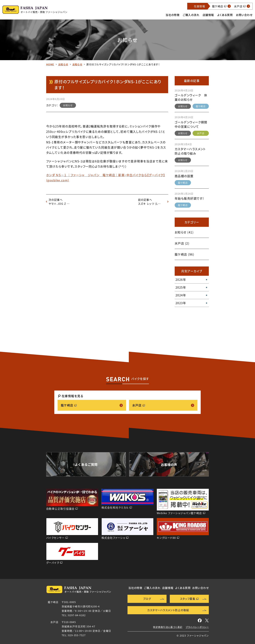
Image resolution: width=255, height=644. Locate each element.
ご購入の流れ (191, 15)
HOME (50, 64)
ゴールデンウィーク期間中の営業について (191, 124)
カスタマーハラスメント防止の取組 (168, 610)
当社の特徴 (173, 15)
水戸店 (201, 133)
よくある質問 (225, 15)
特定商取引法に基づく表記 (168, 627)
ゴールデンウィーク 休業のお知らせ (191, 97)
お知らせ (63, 64)
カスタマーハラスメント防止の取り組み (190, 151)
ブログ (147, 599)
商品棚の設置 (184, 176)
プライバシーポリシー (197, 627)
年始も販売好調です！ (189, 198)
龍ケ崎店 (201, 106)
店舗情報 (208, 15)
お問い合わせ (244, 15)
